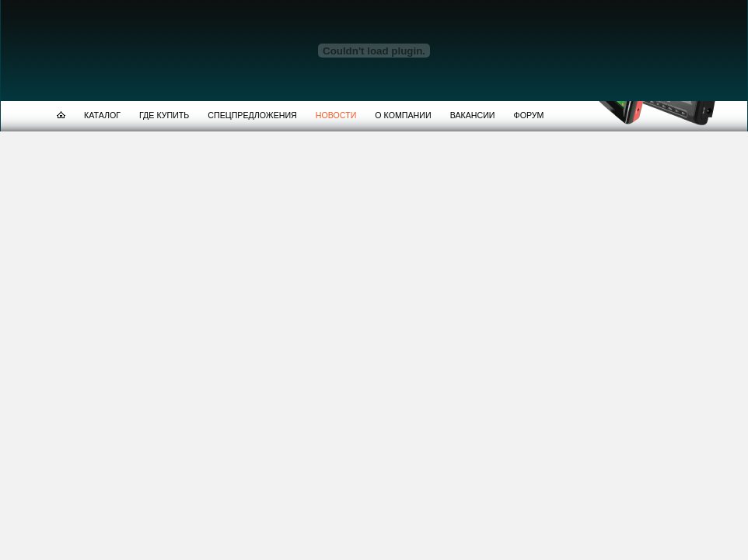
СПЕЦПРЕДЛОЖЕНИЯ (252, 115)
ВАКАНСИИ (473, 115)
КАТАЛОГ (102, 115)
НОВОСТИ (336, 115)
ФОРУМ (529, 115)
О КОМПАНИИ (403, 115)
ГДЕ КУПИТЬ (164, 115)
